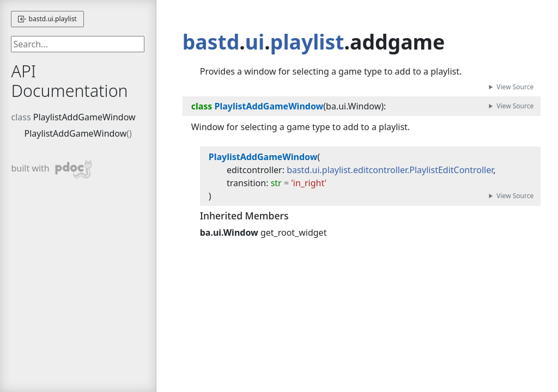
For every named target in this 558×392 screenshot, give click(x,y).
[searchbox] (78, 44)
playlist (307, 42)
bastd (211, 42)
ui (255, 42)
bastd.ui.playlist (47, 19)
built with (51, 169)
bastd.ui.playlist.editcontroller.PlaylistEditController (390, 170)
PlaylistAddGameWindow (84, 117)
